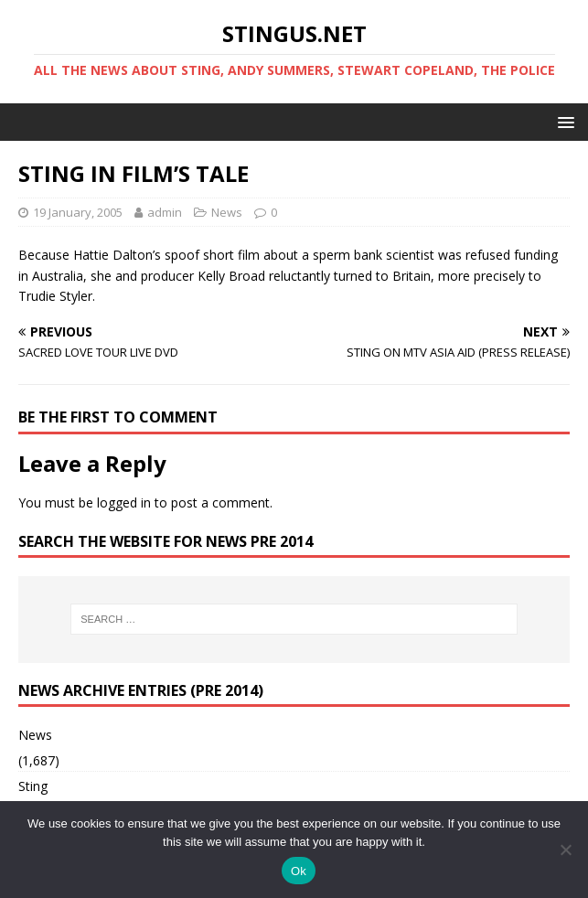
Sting (33, 786)
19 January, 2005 (78, 212)
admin (165, 212)
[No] (565, 850)
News (227, 212)
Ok (299, 871)
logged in (124, 502)
